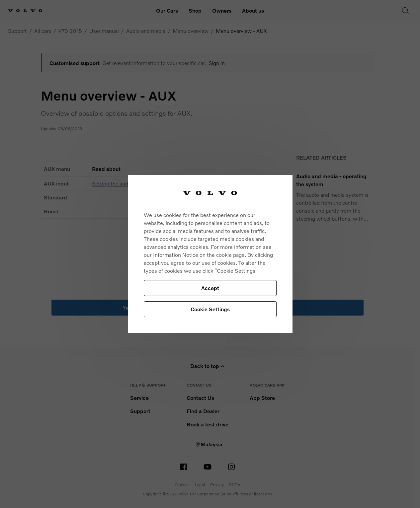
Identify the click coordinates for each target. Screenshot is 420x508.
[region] (210, 254)
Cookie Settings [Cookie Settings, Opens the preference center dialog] (210, 309)
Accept (210, 288)
